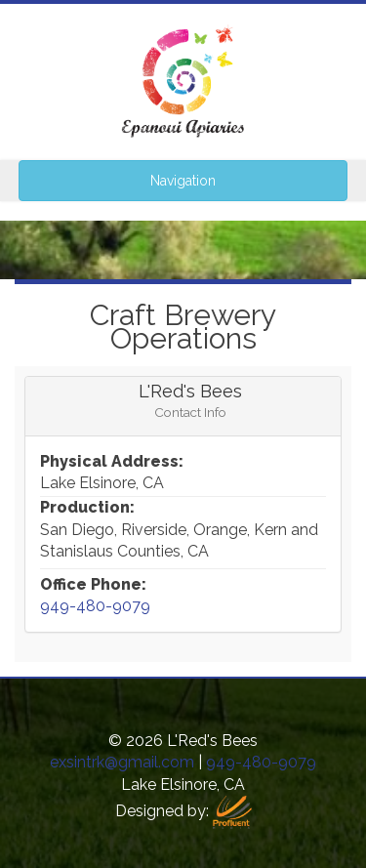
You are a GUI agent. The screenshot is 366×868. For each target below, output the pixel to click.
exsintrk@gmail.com (122, 762)
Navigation (183, 181)
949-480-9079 (95, 606)
